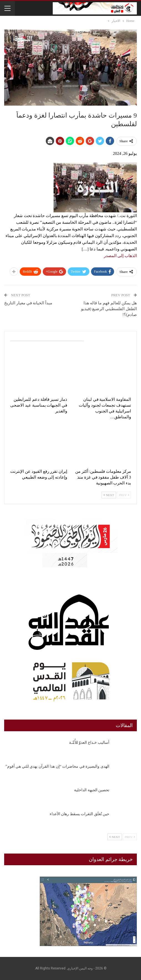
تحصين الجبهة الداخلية (92, 790)
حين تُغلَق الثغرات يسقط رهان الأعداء (80, 814)
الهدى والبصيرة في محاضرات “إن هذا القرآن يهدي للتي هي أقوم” (57, 766)
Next (109, 495)
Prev (124, 495)
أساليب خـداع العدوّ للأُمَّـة (89, 743)
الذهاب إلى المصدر (120, 256)
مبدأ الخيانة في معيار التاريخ (28, 303)
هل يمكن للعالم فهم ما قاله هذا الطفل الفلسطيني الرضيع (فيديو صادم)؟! (109, 309)
